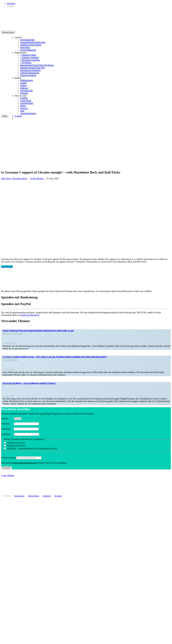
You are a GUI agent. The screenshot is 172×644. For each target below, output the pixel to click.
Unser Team (26, 101)
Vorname (7, 424)
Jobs (22, 111)
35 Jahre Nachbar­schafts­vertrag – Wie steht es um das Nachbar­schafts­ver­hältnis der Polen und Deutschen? (55, 357)
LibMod (24, 98)
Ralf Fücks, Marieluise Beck (14, 178)
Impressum (19, 496)
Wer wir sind (20, 96)
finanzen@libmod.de (30, 315)
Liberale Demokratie (30, 73)
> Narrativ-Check (28, 55)
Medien (18, 78)
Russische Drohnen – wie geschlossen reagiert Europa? (29, 383)
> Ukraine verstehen (29, 58)
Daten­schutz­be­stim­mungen (25, 463)
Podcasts (24, 88)
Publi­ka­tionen (27, 80)
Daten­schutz (34, 496)
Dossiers (24, 93)
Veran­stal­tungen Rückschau (33, 42)
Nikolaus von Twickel (13, 334)
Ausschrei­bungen (28, 113)
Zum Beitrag (7, 266)
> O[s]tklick (26, 63)
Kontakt (18, 116)
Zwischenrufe (26, 91)
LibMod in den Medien (31, 45)
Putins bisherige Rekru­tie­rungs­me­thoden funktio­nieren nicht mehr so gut (38, 331)
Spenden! (11, 3)
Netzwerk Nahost (28, 75)
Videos (23, 86)
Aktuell (18, 37)
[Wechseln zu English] (10, 6)
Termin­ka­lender (27, 40)
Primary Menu (8, 32)
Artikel (23, 83)
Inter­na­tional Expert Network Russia (37, 65)
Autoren (24, 108)
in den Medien (8, 475)
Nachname (7, 429)
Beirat (23, 106)
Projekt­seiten (21, 53)
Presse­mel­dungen (28, 50)
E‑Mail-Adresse (8, 458)
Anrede (7, 419)
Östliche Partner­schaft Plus (33, 68)
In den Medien (38, 178)
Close (5, 116)
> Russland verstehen (30, 60)
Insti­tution (7, 434)
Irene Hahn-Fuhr (10, 360)
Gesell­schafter (27, 103)
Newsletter (25, 47)
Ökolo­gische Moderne (30, 70)
